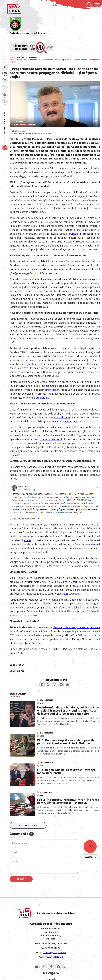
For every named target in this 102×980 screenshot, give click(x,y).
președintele (33, 649)
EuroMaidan (33, 283)
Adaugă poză (90, 857)
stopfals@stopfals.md (54, 952)
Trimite (21, 879)
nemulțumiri (71, 421)
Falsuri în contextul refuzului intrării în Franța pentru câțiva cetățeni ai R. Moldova (68, 801)
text (85, 368)
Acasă (12, 57)
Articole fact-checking (27, 57)
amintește (51, 390)
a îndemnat (94, 544)
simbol (28, 540)
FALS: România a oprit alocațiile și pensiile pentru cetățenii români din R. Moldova (66, 742)
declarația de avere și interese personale (77, 627)
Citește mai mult (28, 826)
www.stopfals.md (54, 957)
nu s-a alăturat (62, 417)
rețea (28, 364)
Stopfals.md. (42, 398)
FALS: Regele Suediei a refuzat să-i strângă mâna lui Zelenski (66, 771)
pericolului (75, 234)
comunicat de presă (51, 439)
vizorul (75, 582)
